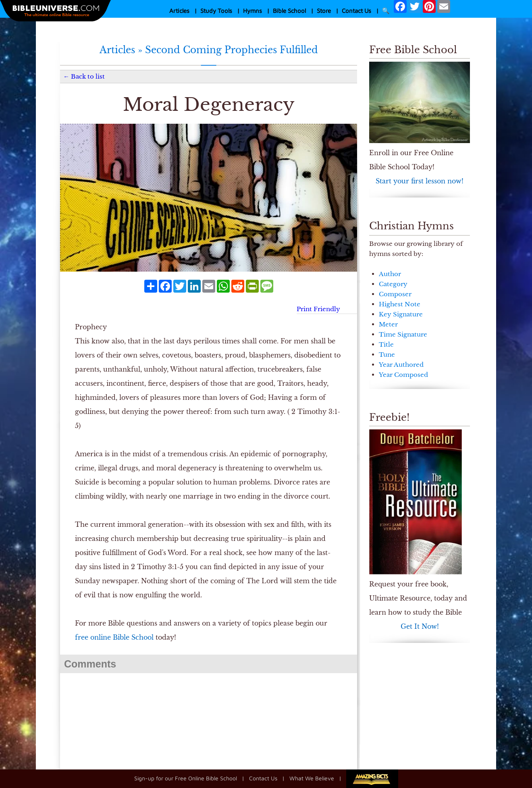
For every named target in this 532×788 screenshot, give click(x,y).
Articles (179, 11)
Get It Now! (420, 626)
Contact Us (356, 11)
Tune (387, 354)
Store (324, 11)
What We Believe (312, 778)
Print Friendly (318, 309)
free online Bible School (114, 637)
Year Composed (403, 375)
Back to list (88, 76)
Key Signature (401, 314)
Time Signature (403, 334)
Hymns (252, 11)
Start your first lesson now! (420, 181)
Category (393, 284)
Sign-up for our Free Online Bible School (186, 778)
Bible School (289, 11)
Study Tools (216, 11)
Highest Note (400, 304)
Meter (388, 324)
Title (386, 344)
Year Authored (401, 365)
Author (390, 274)
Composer (395, 294)
